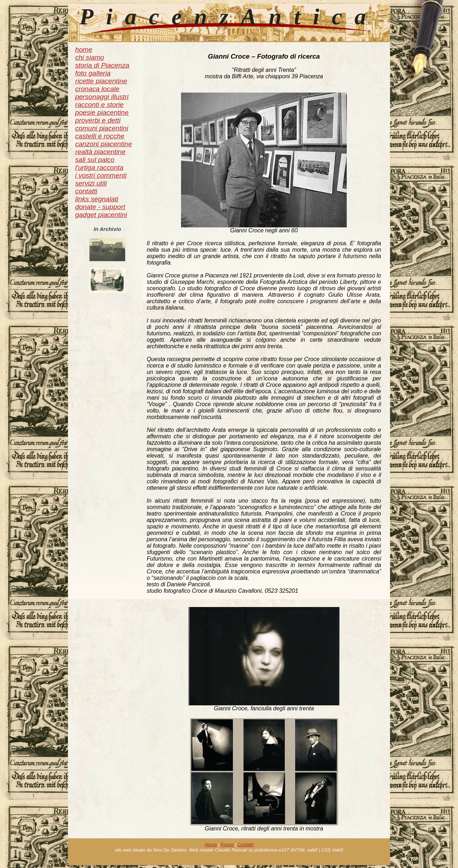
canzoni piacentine (104, 144)
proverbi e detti (98, 120)
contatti (86, 191)
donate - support (100, 207)
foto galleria (93, 73)
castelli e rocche (100, 136)
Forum (227, 845)
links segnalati (97, 199)
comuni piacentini (102, 128)
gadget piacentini (101, 215)
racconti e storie (99, 105)
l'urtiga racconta (99, 167)
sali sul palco (95, 160)
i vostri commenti (101, 175)
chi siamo (90, 57)
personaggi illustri (102, 97)
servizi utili (91, 183)
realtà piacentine (100, 152)
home (84, 50)
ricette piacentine (101, 81)
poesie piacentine (102, 112)
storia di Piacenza (102, 65)
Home (211, 845)
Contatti (245, 845)
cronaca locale (97, 89)
